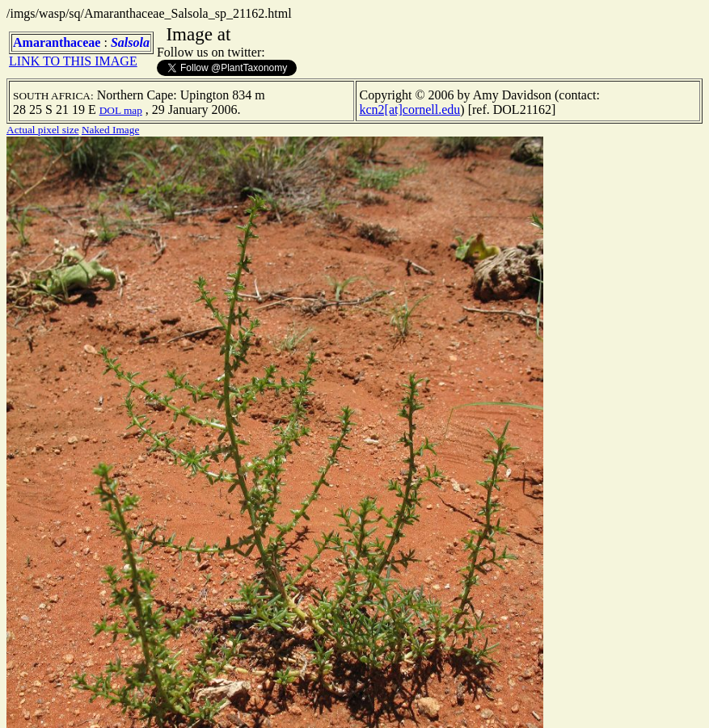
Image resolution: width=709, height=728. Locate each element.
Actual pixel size (43, 130)
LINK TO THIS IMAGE (73, 61)
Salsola (130, 42)
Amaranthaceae (57, 42)
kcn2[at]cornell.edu (410, 109)
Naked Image (110, 130)
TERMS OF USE (473, 702)
